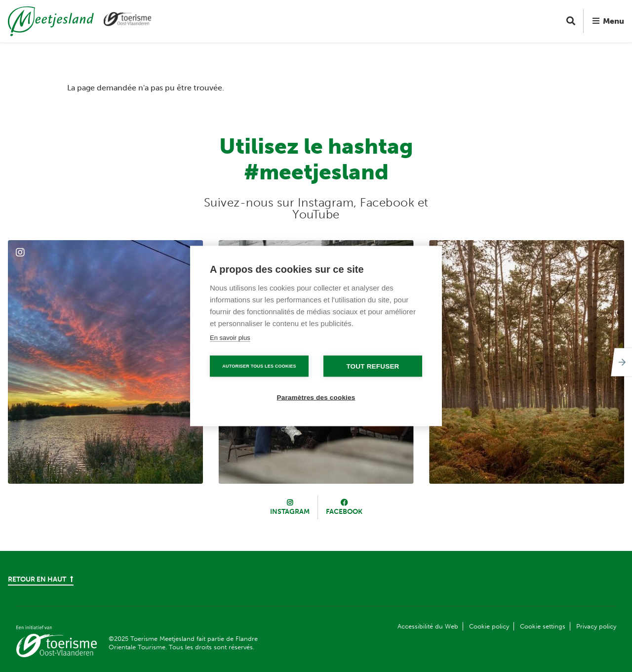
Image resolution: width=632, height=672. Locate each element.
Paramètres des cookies (316, 398)
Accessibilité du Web (428, 626)
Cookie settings (543, 626)
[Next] (620, 362)
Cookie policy (489, 626)
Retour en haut (41, 579)
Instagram (290, 512)
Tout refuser (373, 366)
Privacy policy (596, 626)
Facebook (344, 512)
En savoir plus (230, 338)
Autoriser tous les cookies (259, 366)
